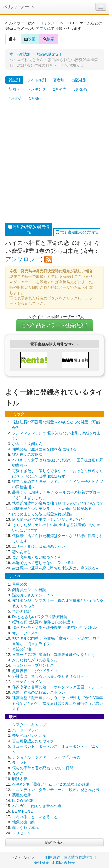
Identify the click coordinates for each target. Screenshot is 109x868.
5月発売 (36, 98)
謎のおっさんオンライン (33, 595)
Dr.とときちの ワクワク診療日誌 (40, 617)
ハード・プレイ (25, 730)
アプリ (41, 28)
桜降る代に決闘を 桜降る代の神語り (43, 622)
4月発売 (15, 98)
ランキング (37, 89)
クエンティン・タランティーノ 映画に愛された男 (56, 790)
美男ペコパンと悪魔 (29, 736)
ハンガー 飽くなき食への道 (37, 806)
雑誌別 (25, 54)
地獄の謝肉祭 (24, 822)
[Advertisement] (54, 163)
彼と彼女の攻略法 (27, 455)
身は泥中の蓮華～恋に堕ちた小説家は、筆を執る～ (56, 568)
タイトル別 (37, 80)
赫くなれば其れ (25, 827)
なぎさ (18, 773)
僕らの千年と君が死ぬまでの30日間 (43, 768)
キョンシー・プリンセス (33, 665)
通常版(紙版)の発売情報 (29, 229)
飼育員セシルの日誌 (29, 590)
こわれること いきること (35, 817)
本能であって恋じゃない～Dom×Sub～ (45, 563)
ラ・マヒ (20, 763)
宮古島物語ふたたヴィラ (33, 741)
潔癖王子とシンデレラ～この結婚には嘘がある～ (54, 509)
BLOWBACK (23, 800)
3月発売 (80, 89)
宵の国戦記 (22, 611)
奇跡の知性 (22, 649)
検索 (49, 39)
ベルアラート (19, 7)
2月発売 (60, 89)
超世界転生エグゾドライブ (35, 671)
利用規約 (53, 857)
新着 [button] (14, 89)
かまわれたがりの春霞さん (35, 660)
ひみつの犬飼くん (27, 444)
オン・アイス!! (25, 633)
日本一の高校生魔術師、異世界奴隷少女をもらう (54, 655)
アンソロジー (23, 259)
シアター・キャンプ (29, 725)
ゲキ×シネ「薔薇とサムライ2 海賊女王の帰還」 (53, 784)
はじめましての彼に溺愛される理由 (42, 514)
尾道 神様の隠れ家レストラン (39, 692)
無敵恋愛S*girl (49, 54)
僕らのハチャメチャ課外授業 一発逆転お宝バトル (54, 627)
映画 (30, 39)
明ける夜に (22, 779)
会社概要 (42, 863)
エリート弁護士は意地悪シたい (39, 546)
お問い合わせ (64, 863)
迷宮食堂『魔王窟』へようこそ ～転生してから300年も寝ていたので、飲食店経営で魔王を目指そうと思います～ (58, 703)
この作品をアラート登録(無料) (55, 325)
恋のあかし (22, 552)
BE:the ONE (22, 811)
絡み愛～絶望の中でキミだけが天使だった (48, 519)
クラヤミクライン (27, 682)
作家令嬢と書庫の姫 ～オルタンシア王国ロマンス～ (58, 687)
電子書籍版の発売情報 (77, 232)
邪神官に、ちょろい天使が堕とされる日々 (48, 676)
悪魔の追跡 (22, 795)
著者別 (59, 80)
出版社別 (79, 80)
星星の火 (20, 584)
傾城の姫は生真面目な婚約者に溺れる (44, 449)
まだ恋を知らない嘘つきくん (37, 557)
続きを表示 (55, 842)
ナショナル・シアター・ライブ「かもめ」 (48, 757)
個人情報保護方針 (79, 857)
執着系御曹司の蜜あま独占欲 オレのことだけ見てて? (57, 503)
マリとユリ (22, 833)
